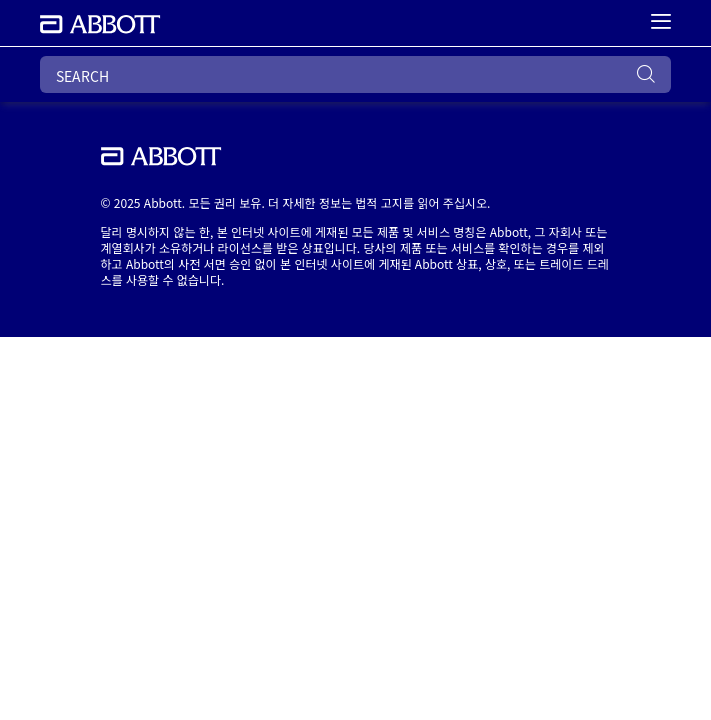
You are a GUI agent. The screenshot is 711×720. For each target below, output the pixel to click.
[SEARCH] (355, 74)
